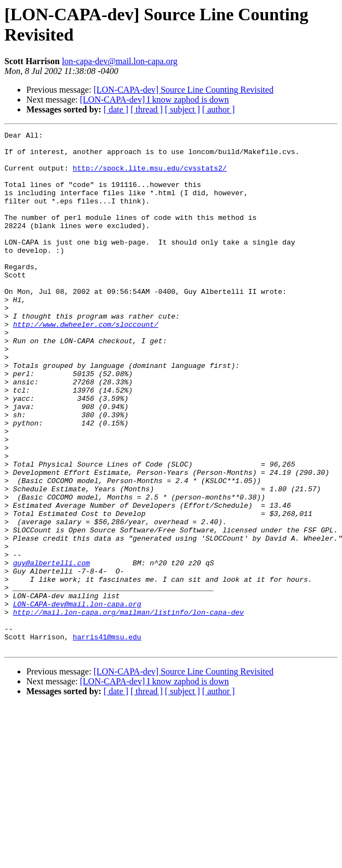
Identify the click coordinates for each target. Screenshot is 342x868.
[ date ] (116, 109)
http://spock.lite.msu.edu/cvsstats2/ (150, 176)
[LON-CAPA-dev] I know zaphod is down (155, 100)
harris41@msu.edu (107, 739)
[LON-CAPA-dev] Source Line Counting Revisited (184, 90)
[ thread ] (147, 109)
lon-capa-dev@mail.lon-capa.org (120, 61)
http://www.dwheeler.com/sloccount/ (86, 364)
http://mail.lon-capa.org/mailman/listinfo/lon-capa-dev (129, 709)
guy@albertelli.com (52, 650)
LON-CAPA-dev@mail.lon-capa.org (77, 699)
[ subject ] (183, 109)
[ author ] (219, 109)
